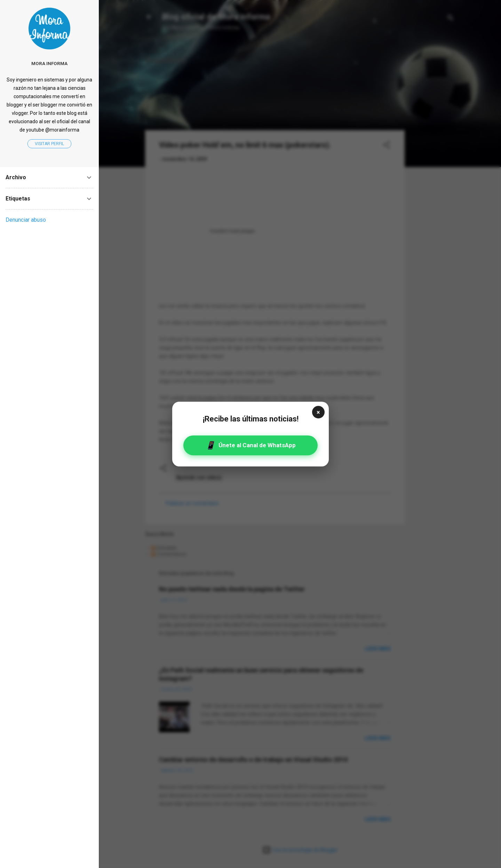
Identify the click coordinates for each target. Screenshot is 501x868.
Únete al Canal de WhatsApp (251, 445)
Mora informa (49, 63)
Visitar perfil (49, 144)
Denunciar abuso (26, 220)
